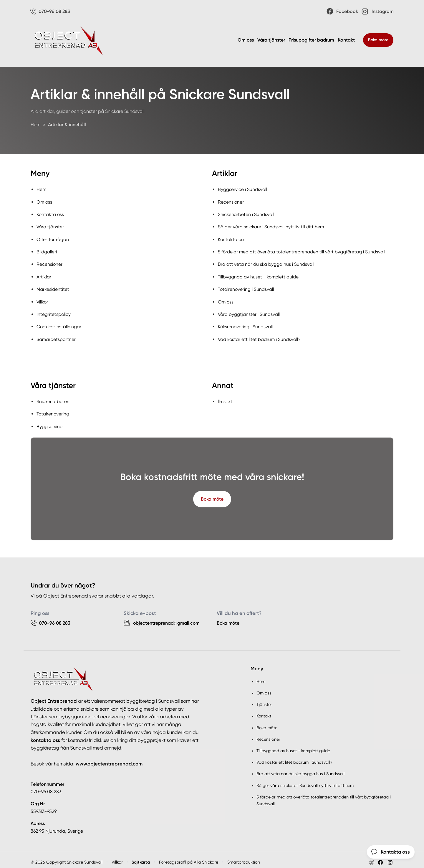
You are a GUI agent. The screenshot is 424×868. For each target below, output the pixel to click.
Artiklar (44, 275)
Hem (42, 190)
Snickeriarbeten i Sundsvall (246, 214)
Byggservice (49, 422)
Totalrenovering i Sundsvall (246, 287)
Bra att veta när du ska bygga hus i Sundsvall (266, 263)
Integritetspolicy (54, 312)
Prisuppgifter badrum (311, 40)
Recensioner (50, 263)
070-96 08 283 (46, 787)
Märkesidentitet (53, 287)
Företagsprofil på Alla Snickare (189, 858)
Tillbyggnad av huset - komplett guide (259, 275)
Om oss (246, 40)
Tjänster (264, 700)
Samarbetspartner (56, 336)
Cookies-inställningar (59, 324)
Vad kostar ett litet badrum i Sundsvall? (260, 336)
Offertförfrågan (53, 239)
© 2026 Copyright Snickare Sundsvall (67, 858)
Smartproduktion (244, 858)
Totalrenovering (53, 410)
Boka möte (378, 40)
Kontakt (346, 40)
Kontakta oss (50, 214)
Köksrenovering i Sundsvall (246, 324)
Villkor (43, 299)
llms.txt (225, 398)
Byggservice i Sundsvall (242, 190)
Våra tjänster (271, 40)
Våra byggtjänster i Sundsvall (249, 312)
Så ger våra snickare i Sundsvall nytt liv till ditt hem (271, 226)
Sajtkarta (141, 858)
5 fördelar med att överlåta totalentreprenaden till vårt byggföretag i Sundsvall (302, 251)
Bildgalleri (47, 251)
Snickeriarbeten (53, 398)
